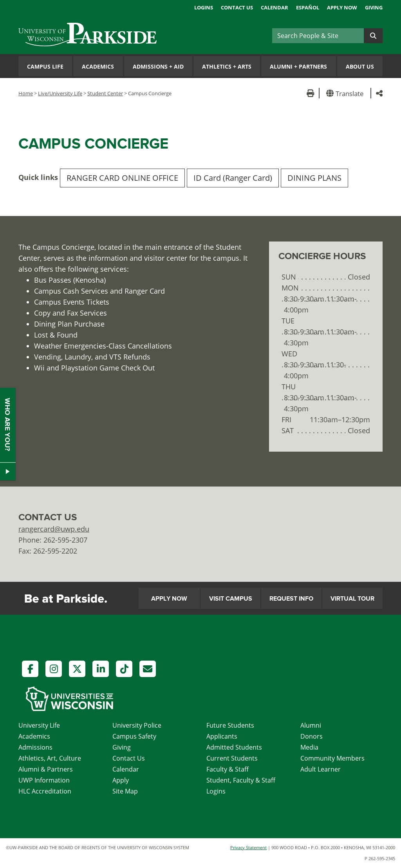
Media (309, 747)
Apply (121, 780)
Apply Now (342, 7)
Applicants (222, 736)
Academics (98, 66)
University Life (39, 725)
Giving (374, 7)
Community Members (332, 758)
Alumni (311, 725)
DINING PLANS (314, 178)
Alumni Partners (298, 66)
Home (26, 93)
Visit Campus (231, 599)
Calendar (275, 7)
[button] (346, 93)
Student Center (105, 93)
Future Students (230, 725)
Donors (312, 736)
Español (308, 7)
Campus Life (45, 66)
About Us (360, 66)
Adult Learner (321, 769)
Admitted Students (234, 747)
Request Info (291, 599)
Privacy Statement (248, 847)
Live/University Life (60, 93)
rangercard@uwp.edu (54, 529)
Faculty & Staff (228, 769)
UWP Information (44, 780)
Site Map (125, 791)
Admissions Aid (158, 66)
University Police (137, 725)
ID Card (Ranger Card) (233, 178)
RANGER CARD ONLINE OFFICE (122, 178)
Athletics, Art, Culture (50, 758)
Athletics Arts (227, 66)
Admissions (35, 747)
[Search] (318, 36)
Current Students (232, 758)
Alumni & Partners (46, 769)
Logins (204, 7)
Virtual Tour (352, 599)
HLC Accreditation (45, 791)
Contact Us (237, 7)
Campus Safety (134, 736)
